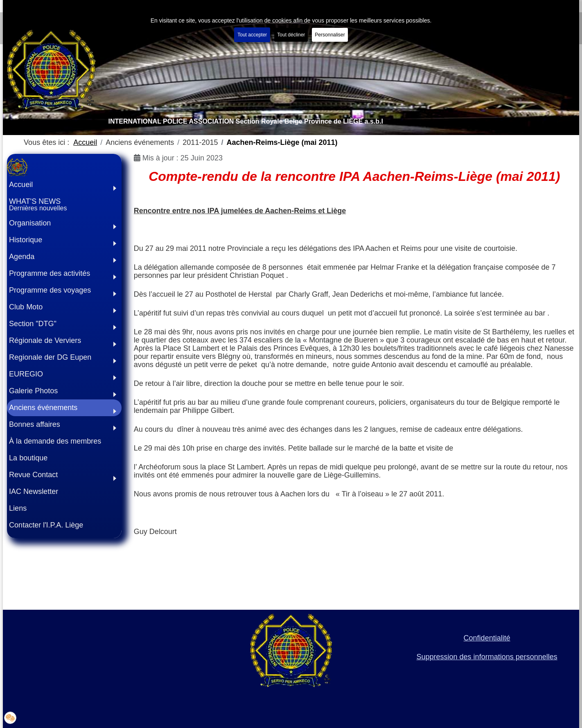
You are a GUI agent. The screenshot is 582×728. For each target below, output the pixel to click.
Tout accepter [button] (252, 35)
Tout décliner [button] (291, 35)
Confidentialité (487, 638)
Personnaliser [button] (330, 35)
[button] (64, 223)
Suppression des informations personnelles (487, 657)
